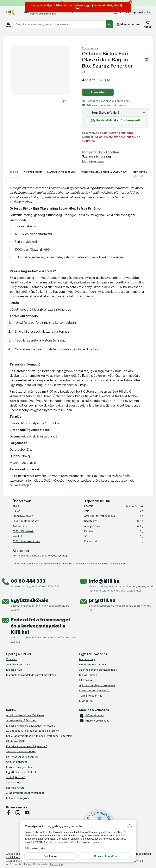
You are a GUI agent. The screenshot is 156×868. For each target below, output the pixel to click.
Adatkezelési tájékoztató (21, 720)
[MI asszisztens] (128, 24)
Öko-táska (86, 680)
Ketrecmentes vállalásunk (95, 690)
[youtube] (27, 813)
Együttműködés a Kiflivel (21, 772)
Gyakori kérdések (17, 762)
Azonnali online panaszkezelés (98, 670)
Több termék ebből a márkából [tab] (104, 172)
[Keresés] (110, 24)
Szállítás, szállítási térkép (21, 751)
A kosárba (98, 92)
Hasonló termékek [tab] (61, 172)
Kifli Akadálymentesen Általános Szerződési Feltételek (39, 736)
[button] (137, 12)
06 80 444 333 (28, 581)
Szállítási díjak (15, 782)
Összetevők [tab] (33, 172)
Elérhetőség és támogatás (22, 757)
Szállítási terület (16, 788)
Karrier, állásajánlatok (19, 767)
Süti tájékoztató (16, 777)
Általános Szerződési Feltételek (25, 715)
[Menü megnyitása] (9, 24)
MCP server (86, 701)
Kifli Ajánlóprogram (18, 798)
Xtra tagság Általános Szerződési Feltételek (33, 731)
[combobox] (60, 24)
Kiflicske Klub (14, 670)
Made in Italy (87, 659)
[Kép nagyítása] (64, 102)
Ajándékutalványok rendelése (97, 685)
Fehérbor (113, 152)
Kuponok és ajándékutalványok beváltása (31, 675)
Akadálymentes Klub (18, 664)
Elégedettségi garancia (93, 664)
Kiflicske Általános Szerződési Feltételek (31, 726)
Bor (100, 152)
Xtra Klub (12, 659)
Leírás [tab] (13, 172)
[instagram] (18, 813)
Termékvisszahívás (91, 696)
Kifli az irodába (88, 675)
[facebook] (9, 813)
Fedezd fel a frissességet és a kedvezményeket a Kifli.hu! (41, 626)
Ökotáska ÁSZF (15, 741)
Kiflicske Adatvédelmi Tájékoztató (27, 746)
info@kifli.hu (104, 581)
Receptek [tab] (140, 172)
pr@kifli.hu (102, 600)
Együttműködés (30, 600)
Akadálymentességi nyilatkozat (25, 793)
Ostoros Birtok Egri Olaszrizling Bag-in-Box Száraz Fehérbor (115, 59)
